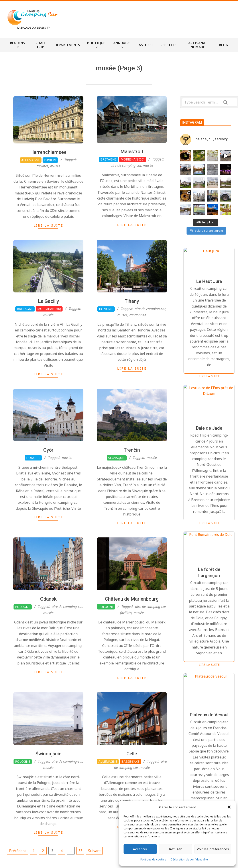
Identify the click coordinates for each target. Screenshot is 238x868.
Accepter (140, 849)
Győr (48, 471)
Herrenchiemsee (48, 152)
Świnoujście (48, 775)
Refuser (175, 849)
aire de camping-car (126, 165)
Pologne (23, 628)
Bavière (50, 160)
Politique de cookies (153, 859)
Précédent (18, 851)
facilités (42, 166)
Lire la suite (48, 225)
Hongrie (33, 479)
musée (55, 166)
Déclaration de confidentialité (189, 859)
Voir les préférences (213, 849)
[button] (229, 807)
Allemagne (31, 160)
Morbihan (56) (133, 159)
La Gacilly (48, 322)
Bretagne (108, 159)
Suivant (94, 851)
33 (80, 851)
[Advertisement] (149, 19)
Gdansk (48, 620)
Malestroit (132, 152)
